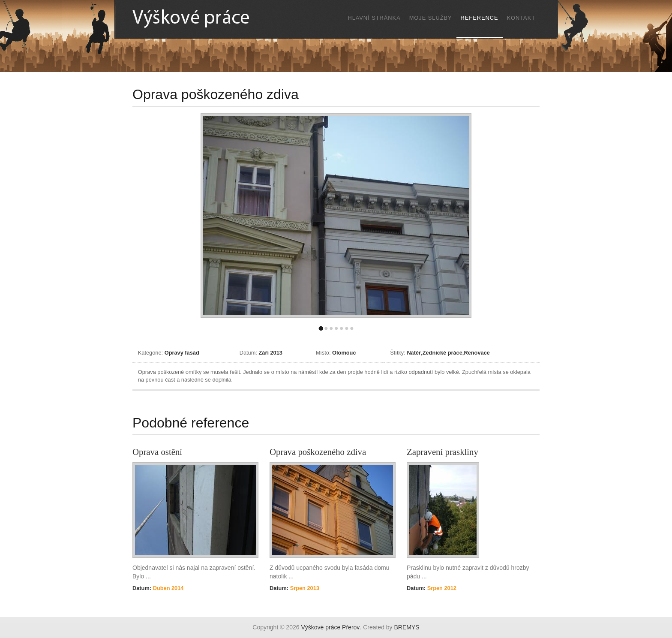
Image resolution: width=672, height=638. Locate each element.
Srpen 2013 (304, 588)
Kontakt (521, 18)
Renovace (477, 353)
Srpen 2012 (441, 588)
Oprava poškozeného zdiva (318, 452)
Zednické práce (442, 353)
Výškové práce (210, 18)
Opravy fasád (182, 353)
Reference (480, 18)
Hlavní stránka (374, 18)
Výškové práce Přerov (330, 627)
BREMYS (407, 627)
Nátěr (414, 353)
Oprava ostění (157, 452)
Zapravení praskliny (442, 452)
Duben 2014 (167, 588)
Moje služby (431, 18)
